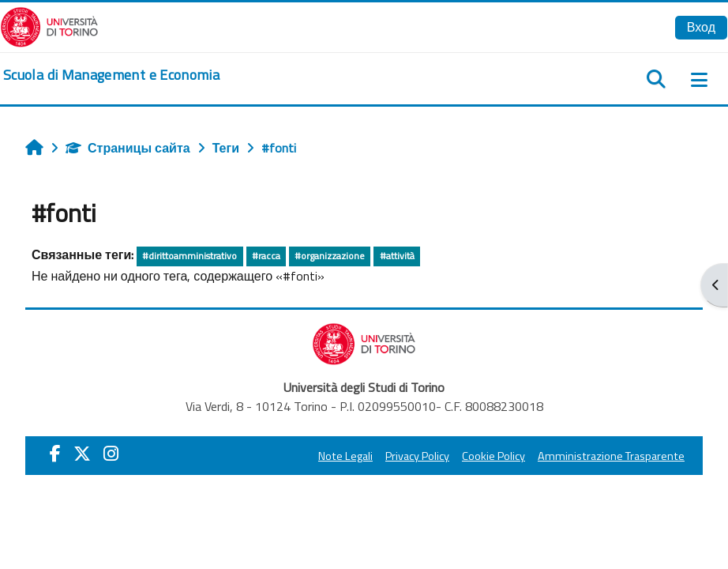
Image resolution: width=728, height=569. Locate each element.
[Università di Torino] (49, 25)
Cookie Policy (493, 456)
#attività (397, 256)
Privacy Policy (417, 456)
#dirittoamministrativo (190, 256)
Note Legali (345, 456)
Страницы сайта (128, 148)
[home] (111, 75)
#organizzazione (330, 256)
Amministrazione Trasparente (611, 456)
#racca (266, 256)
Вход (701, 27)
